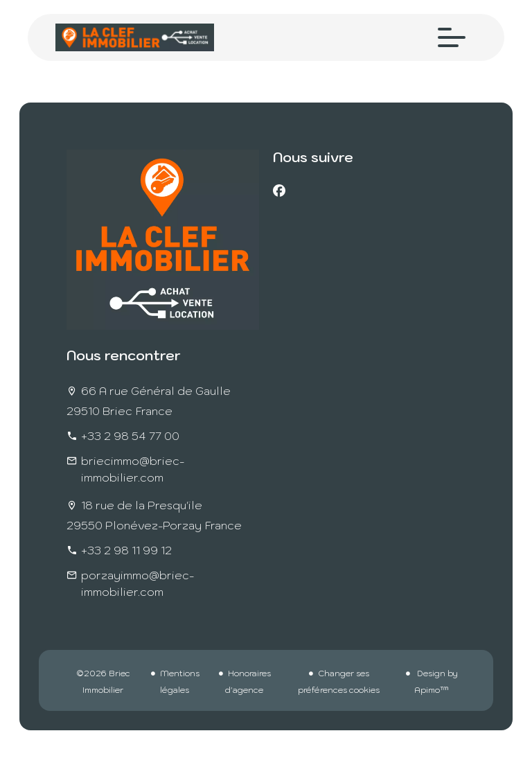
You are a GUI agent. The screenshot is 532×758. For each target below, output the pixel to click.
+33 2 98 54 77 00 (130, 436)
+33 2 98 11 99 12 (126, 550)
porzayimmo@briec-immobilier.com (138, 583)
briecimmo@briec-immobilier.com (133, 469)
